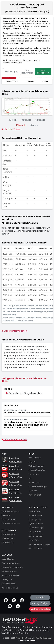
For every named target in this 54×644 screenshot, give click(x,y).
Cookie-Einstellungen (30, 53)
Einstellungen (12, 72)
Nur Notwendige (27, 72)
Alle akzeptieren (43, 72)
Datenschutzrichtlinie (12, 63)
